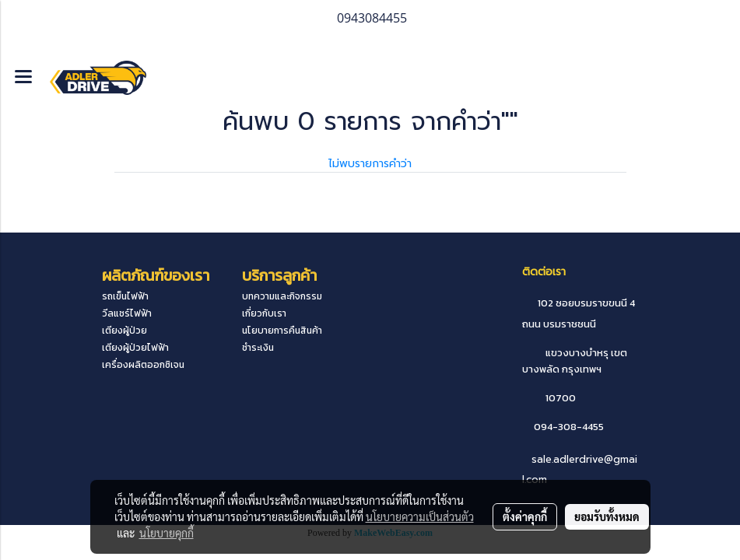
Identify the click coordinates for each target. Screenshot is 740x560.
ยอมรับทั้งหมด (607, 516)
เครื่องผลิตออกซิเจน (143, 365)
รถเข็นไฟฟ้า (125, 296)
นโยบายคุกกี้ (167, 533)
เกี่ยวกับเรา (264, 313)
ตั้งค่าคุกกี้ (525, 516)
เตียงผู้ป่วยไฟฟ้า (135, 348)
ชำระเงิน (258, 348)
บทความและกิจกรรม (282, 296)
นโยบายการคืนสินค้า (282, 331)
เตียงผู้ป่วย (125, 331)
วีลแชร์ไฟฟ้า (127, 313)
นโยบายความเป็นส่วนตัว (420, 516)
